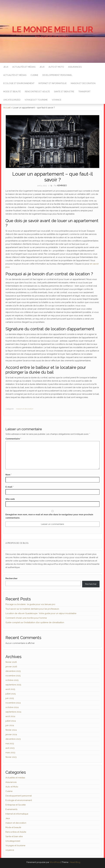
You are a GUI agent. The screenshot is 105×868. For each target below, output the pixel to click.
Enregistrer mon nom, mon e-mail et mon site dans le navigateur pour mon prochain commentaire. (49, 516)
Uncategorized (12, 100)
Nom (8, 475)
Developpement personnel (57, 75)
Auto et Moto (56, 67)
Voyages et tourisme (36, 100)
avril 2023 (10, 748)
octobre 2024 (12, 707)
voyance (57, 100)
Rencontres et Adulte (37, 92)
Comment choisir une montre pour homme (26, 618)
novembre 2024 (13, 703)
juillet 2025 (11, 694)
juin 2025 (10, 698)
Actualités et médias (24, 67)
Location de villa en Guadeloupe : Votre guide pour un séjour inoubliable (41, 613)
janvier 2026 (11, 667)
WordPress (55, 862)
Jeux (6, 67)
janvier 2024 (11, 734)
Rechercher (11, 578)
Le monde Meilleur (52, 29)
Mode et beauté (12, 92)
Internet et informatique (53, 83)
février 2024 (11, 730)
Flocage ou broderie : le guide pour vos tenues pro (30, 604)
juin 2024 (10, 725)
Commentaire (13, 439)
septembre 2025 (13, 685)
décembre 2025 (13, 671)
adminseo (62, 186)
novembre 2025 (13, 676)
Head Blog (75, 862)
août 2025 (10, 689)
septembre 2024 (13, 712)
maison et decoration (83, 83)
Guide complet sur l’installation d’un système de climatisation (35, 622)
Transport (84, 92)
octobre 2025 (12, 680)
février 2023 (11, 757)
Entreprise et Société (16, 805)
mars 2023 (10, 753)
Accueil (7, 108)
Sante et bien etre (64, 92)
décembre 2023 (13, 739)
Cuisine (34, 75)
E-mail (9, 487)
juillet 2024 (11, 721)
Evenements (11, 809)
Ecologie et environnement (19, 83)
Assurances (75, 67)
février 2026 (11, 662)
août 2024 (10, 716)
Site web (10, 499)
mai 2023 (10, 744)
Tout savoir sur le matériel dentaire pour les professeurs (32, 609)
